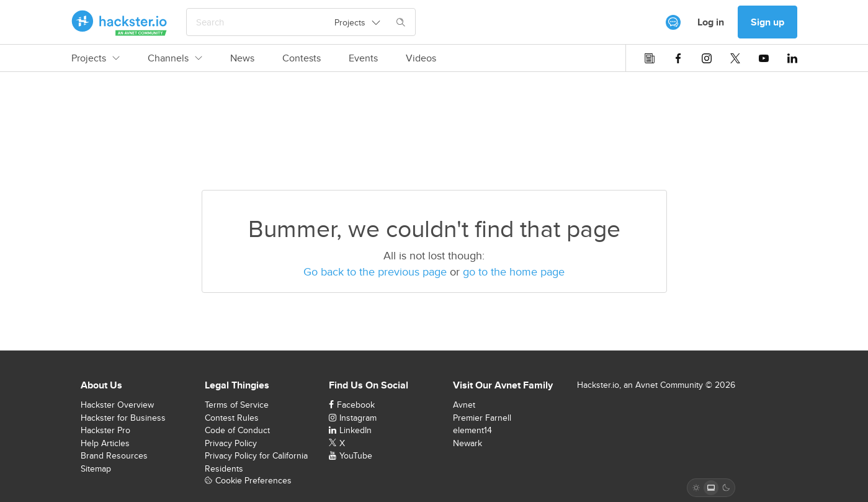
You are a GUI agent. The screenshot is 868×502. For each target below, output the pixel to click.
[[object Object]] (673, 22)
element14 (472, 430)
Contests (302, 58)
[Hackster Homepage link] (119, 22)
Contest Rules (232, 418)
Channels (175, 58)
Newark (468, 443)
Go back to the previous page (375, 271)
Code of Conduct (237, 430)
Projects (96, 58)
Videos (421, 58)
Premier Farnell (482, 418)
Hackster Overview (117, 405)
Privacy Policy (231, 443)
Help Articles (105, 443)
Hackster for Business (123, 418)
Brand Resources (114, 455)
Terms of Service (237, 405)
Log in (711, 22)
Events (363, 58)
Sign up (767, 22)
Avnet (464, 405)
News (242, 58)
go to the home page (514, 271)
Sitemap (96, 468)
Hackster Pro (105, 430)
